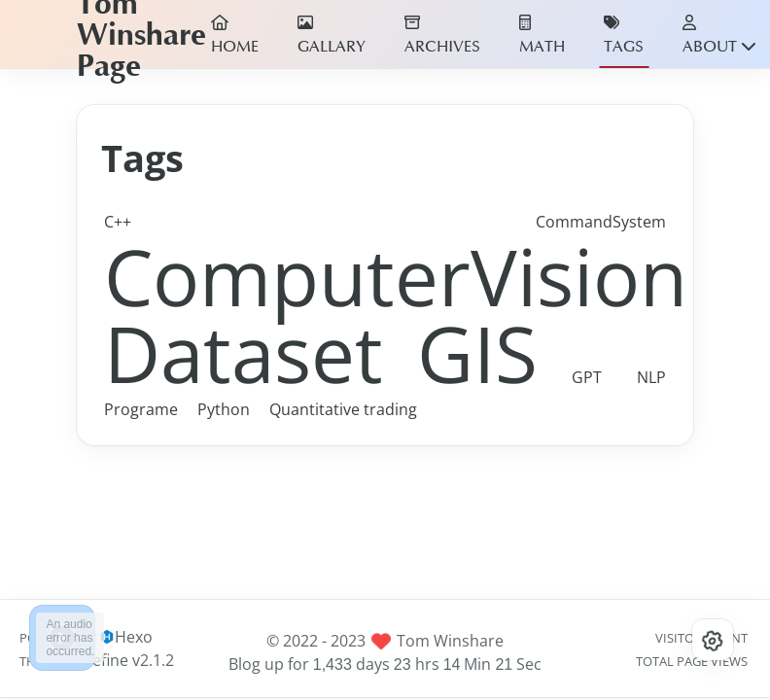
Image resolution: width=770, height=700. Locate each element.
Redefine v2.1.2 (119, 660)
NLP (651, 377)
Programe (141, 409)
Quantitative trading (343, 409)
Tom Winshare (450, 641)
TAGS (624, 35)
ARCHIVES (442, 35)
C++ (118, 222)
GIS (477, 352)
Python (224, 409)
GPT (588, 377)
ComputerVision (396, 276)
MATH (542, 35)
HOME (235, 35)
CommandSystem (601, 222)
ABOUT (719, 35)
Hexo (134, 637)
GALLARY (332, 35)
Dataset (244, 352)
